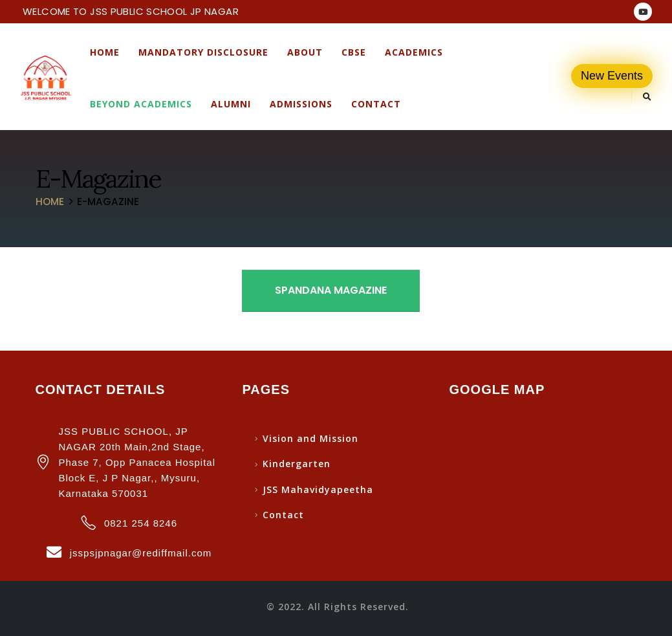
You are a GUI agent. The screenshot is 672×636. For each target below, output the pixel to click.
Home (105, 52)
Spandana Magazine (331, 290)
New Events (612, 76)
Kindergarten (297, 464)
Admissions (301, 104)
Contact (376, 104)
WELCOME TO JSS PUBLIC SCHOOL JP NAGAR (131, 11)
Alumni (231, 104)
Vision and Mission (310, 438)
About (305, 52)
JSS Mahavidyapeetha (318, 489)
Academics (414, 52)
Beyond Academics (141, 104)
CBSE (354, 52)
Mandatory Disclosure (203, 52)
